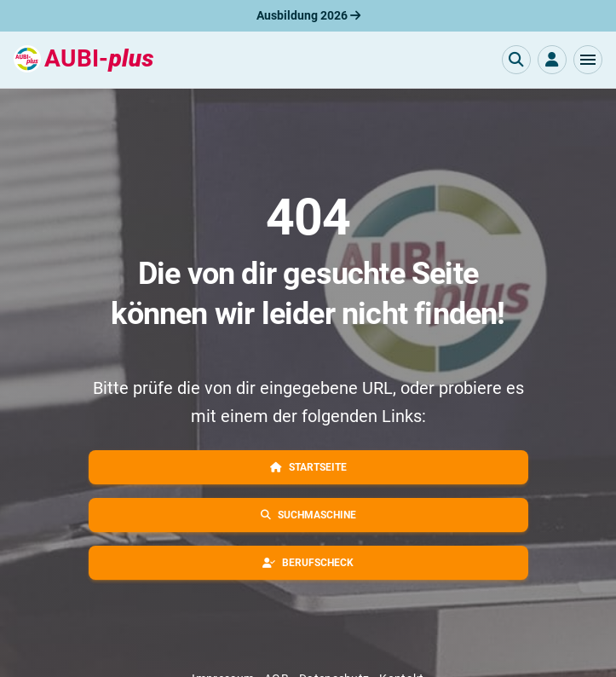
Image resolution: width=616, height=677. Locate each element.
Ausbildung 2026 (308, 15)
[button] (588, 60)
